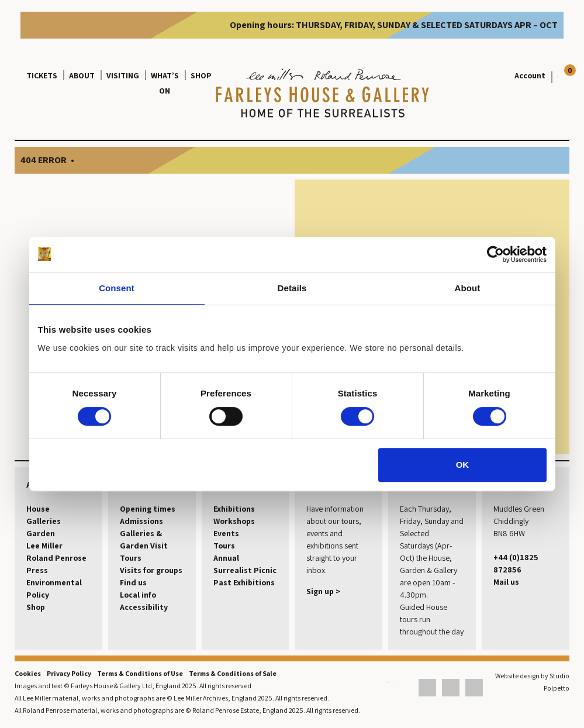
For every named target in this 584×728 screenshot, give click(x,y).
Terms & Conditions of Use (140, 673)
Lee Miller (44, 546)
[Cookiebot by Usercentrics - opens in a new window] (495, 254)
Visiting (123, 75)
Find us (133, 582)
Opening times (148, 509)
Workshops (234, 521)
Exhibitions (234, 509)
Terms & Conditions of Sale (233, 673)
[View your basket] (554, 75)
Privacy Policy (69, 673)
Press (37, 570)
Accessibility (144, 607)
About (82, 75)
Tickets (42, 75)
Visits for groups (151, 570)
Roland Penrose (56, 558)
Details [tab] (292, 288)
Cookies (28, 673)
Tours (131, 558)
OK (463, 465)
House (38, 509)
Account (530, 75)
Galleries (44, 521)
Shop (201, 75)
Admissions (141, 521)
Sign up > (323, 591)
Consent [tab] (117, 288)
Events (226, 533)
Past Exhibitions (244, 582)
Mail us (506, 582)
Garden (41, 533)
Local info (138, 595)
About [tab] (468, 288)
